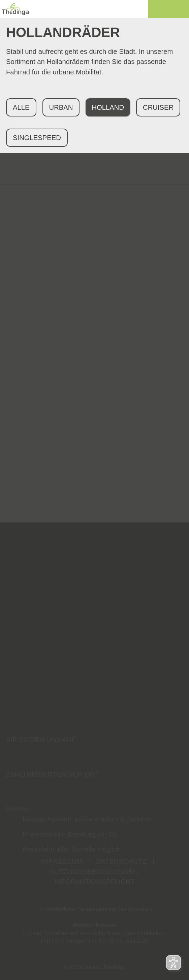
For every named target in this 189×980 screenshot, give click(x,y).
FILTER (18, 173)
